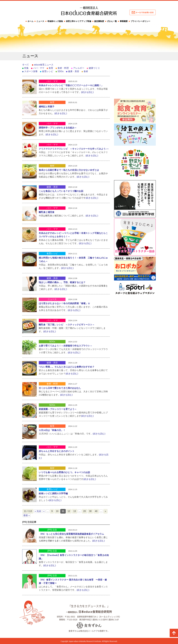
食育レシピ (48, 71)
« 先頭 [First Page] (38, 511)
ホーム (30, 21)
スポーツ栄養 (31, 71)
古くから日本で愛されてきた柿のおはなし (60, 388)
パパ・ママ (39, 68)
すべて (26, 65)
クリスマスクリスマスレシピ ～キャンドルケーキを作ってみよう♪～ (74, 149)
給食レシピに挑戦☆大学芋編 (53, 493)
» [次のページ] (105, 511)
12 (69, 511)
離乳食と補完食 (47, 212)
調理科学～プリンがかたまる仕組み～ (58, 128)
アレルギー (79, 68)
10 (57, 511)
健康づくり (94, 68)
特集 (26, 68)
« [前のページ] (44, 511)
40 (96, 511)
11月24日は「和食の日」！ (52, 430)
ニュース (40, 21)
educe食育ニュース (44, 65)
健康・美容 (74, 71)
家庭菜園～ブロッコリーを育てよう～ (58, 409)
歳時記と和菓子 (47, 107)
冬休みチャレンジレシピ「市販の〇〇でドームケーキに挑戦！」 (71, 85)
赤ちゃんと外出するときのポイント (57, 451)
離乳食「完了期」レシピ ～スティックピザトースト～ (67, 325)
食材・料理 (63, 68)
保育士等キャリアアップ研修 (79, 21)
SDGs (61, 71)
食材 (86, 71)
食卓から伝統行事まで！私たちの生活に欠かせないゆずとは (69, 170)
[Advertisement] (135, 80)
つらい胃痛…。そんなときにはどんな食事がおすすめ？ (67, 367)
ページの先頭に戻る (174, 633)
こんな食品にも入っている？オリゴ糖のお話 (61, 191)
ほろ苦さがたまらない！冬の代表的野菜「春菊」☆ (64, 303)
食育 (51, 68)
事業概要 (124, 21)
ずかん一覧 (112, 21)
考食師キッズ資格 (55, 21)
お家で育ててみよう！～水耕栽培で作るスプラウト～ (65, 346)
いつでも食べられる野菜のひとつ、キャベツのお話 (64, 472)
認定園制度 (99, 21)
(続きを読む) (87, 92)
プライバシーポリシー (140, 21)
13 (75, 511)
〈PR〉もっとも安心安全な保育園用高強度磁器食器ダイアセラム (71, 534)
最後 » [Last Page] (26, 515)
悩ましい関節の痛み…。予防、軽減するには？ (62, 282)
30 (90, 511)
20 (85, 511)
